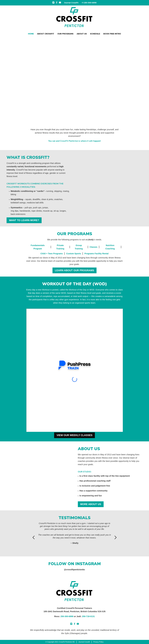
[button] (34, 538)
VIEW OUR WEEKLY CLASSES (74, 435)
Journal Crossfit (84, 642)
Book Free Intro (112, 34)
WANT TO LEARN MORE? (24, 220)
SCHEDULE (95, 34)
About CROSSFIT (46, 34)
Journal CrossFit (71, 3)
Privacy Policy (98, 642)
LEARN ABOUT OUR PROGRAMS (75, 270)
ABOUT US (82, 34)
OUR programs (65, 34)
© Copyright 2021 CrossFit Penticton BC (60, 642)
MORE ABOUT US (91, 504)
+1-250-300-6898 (89, 3)
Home (31, 34)
